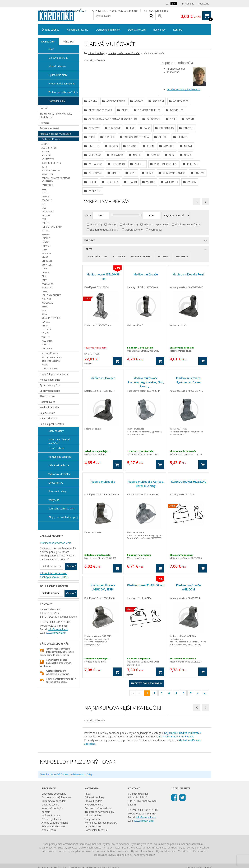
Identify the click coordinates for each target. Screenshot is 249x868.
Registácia (204, 4)
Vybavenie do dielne (59, 474)
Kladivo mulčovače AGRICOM (188, 658)
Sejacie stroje (47, 413)
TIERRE (45, 326)
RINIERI (45, 307)
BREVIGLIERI (47, 174)
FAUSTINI (46, 215)
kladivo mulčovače (146, 345)
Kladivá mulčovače (51, 139)
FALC (44, 208)
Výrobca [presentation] (69, 42)
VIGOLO (45, 337)
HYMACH (46, 246)
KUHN (44, 250)
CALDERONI (47, 185)
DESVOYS (46, 196)
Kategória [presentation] (48, 42)
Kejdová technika (49, 407)
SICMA (45, 314)
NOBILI (45, 269)
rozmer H (182, 327)
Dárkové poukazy (58, 58)
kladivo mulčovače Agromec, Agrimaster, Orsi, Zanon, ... (146, 453)
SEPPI (44, 310)
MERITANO (47, 261)
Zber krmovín (47, 396)
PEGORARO (47, 288)
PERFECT (46, 291)
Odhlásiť (71, 593)
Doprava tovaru (137, 30)
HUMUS (45, 242)
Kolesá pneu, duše (50, 380)
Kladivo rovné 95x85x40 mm (146, 656)
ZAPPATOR (47, 348)
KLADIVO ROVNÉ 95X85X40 (188, 552)
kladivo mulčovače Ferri (188, 345)
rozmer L (164, 327)
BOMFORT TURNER (51, 171)
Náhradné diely (96, 53)
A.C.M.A (45, 144)
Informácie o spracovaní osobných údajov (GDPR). (54, 575)
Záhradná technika (59, 465)
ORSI (44, 276)
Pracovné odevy (57, 491)
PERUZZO (46, 299)
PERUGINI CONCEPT (51, 295)
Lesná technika (57, 448)
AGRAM (45, 152)
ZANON (45, 345)
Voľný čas (54, 500)
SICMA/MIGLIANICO (51, 318)
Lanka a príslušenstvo (52, 424)
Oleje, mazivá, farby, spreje (64, 517)
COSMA (45, 193)
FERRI (44, 219)
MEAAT (45, 257)
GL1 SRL (45, 231)
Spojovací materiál (50, 391)
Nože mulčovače (50, 353)
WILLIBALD (47, 341)
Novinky (94, 295)
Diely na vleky (56, 431)
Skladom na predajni (155, 295)
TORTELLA (46, 329)
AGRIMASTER (48, 159)
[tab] (48, 42)
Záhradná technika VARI (62, 509)
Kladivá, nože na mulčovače (124, 53)
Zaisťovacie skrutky (51, 361)
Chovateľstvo (56, 483)
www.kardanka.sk (56, 633)
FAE (43, 204)
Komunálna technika (60, 457)
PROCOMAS (47, 303)
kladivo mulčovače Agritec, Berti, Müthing (146, 555)
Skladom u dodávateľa (102, 300)
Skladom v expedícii (186, 295)
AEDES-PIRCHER (49, 148)
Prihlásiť (71, 566)
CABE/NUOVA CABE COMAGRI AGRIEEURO (56, 180)
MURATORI (47, 265)
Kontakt (177, 30)
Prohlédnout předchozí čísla (56, 543)
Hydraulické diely (58, 75)
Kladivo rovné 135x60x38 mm (103, 347)
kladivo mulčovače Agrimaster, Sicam (188, 451)
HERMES (45, 234)
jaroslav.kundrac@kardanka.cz (183, 89)
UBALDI (45, 333)
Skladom (128, 295)
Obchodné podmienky (108, 30)
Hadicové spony (49, 418)
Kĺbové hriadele (57, 66)
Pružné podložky (50, 368)
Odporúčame (132, 300)
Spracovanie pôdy (50, 385)
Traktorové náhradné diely (63, 92)
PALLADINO (47, 284)
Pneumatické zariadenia (62, 84)
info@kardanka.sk (158, 11)
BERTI (44, 167)
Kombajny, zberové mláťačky (59, 441)
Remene (44, 123)
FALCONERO (48, 212)
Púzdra (45, 365)
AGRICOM (46, 155)
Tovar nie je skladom (95, 418)
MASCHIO (46, 253)
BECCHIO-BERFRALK (51, 163)
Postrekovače (47, 402)
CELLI (44, 189)
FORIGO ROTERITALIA (52, 227)
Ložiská (44, 108)
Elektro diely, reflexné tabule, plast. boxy (56, 115)
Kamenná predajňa (77, 30)
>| (205, 764)
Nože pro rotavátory (52, 357)
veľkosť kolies (98, 327)
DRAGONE (47, 200)
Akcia (110, 295)
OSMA (44, 280)
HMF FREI (46, 238)
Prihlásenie (188, 4)
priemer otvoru (141, 327)
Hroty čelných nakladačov (54, 374)
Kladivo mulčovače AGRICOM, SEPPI (103, 658)
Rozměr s (119, 327)
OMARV (45, 272)
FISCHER (45, 223)
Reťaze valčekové (50, 128)
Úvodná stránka (50, 30)
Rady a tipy (159, 30)
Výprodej (154, 300)
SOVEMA (46, 322)
